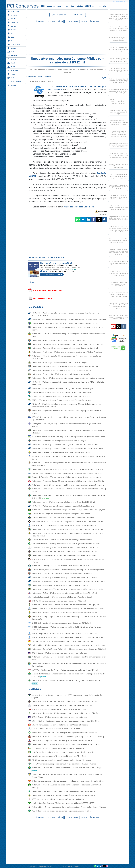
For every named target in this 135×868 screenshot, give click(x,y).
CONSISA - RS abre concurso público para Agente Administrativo (58, 748)
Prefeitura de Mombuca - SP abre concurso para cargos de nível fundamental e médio (67, 589)
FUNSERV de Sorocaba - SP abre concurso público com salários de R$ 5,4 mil (63, 641)
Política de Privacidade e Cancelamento (40, 866)
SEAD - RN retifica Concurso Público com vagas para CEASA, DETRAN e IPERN (63, 803)
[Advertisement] (50, 39)
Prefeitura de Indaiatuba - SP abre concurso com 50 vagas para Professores (119, 79)
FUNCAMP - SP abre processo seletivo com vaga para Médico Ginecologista (63, 388)
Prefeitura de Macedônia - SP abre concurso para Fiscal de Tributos (60, 585)
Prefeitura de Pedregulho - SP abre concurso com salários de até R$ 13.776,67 (64, 566)
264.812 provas (91, 6)
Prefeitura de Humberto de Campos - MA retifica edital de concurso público (63, 795)
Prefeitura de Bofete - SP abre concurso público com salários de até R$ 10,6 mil (64, 593)
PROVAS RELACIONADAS (43, 298)
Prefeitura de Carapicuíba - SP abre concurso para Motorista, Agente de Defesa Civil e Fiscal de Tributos (67, 534)
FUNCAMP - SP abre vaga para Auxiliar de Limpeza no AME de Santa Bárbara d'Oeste (67, 448)
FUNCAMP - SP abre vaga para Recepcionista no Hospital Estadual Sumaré (63, 506)
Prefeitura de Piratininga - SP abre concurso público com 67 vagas (59, 362)
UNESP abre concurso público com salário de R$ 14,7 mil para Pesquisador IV (64, 525)
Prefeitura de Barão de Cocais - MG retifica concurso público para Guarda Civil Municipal (69, 736)
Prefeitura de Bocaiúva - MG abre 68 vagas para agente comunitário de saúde (64, 733)
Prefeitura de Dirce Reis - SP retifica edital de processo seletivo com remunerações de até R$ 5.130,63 (68, 497)
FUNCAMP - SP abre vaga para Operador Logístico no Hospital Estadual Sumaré (65, 444)
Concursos (13, 22)
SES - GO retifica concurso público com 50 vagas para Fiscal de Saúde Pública (64, 764)
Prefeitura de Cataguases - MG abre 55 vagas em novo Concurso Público (62, 740)
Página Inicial (14, 11)
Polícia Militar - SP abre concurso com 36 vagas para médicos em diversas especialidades (69, 645)
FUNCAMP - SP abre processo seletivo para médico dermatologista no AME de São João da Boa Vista (68, 383)
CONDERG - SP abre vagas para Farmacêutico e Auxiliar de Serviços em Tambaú (65, 547)
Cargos (12, 59)
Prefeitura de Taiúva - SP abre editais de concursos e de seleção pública (61, 370)
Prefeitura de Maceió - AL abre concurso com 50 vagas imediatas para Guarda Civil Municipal (66, 786)
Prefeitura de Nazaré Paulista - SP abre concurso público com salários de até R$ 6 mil (67, 344)
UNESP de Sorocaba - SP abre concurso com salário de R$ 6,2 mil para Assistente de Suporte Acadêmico (66, 628)
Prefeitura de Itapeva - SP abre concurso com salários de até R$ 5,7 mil (61, 452)
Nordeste (12, 41)
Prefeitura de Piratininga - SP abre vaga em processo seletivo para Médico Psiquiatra (67, 352)
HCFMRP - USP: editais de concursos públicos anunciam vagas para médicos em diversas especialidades (69, 418)
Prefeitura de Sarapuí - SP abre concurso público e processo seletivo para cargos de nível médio (69, 658)
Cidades (12, 63)
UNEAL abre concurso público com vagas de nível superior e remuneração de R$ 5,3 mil (68, 781)
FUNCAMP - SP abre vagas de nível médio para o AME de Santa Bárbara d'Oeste (65, 577)
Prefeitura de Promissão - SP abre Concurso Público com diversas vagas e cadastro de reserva (67, 328)
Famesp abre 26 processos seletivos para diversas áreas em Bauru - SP (61, 396)
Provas (11, 74)
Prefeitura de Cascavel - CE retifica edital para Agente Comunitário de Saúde (63, 791)
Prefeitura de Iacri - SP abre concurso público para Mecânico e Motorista (62, 574)
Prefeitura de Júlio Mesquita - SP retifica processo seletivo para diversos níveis (64, 555)
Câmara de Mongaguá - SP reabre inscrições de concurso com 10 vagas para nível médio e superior (68, 675)
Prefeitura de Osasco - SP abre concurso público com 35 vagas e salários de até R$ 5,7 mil (69, 510)
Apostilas (12, 15)
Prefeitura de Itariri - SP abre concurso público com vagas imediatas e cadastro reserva (68, 485)
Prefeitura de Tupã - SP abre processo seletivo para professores (58, 340)
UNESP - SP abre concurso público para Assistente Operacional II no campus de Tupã (67, 637)
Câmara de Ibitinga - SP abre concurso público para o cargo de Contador (62, 392)
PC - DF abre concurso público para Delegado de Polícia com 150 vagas (61, 760)
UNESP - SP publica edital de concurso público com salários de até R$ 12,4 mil (64, 633)
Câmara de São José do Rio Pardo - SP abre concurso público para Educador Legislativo (68, 570)
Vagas (11, 66)
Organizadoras (14, 81)
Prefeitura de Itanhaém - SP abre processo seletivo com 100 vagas (59, 441)
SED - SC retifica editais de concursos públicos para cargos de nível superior (63, 752)
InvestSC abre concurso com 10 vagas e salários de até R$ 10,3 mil (59, 756)
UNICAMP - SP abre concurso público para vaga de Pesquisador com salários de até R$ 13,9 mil (68, 560)
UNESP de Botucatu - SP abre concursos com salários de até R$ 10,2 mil (61, 623)
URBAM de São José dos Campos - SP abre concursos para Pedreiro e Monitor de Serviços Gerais (69, 458)
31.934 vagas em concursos (53, 6)
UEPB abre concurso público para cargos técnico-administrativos (59, 799)
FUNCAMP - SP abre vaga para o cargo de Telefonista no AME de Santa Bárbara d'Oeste (68, 581)
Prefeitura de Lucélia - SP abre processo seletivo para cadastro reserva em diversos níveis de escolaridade (69, 464)
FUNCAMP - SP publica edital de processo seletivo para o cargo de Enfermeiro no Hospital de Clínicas (65, 314)
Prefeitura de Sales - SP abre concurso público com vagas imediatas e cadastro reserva (68, 378)
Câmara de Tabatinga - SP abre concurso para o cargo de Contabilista (61, 514)
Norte (11, 37)
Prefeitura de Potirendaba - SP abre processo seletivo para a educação (61, 374)
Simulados (13, 70)
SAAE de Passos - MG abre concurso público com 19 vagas (56, 729)
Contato (12, 85)
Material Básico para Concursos (79, 207)
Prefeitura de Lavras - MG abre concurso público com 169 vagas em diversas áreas (66, 744)
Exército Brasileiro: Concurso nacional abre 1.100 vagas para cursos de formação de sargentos (67, 696)
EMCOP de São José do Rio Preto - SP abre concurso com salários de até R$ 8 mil (65, 670)
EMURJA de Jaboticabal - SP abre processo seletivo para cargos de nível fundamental (67, 473)
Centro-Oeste (14, 44)
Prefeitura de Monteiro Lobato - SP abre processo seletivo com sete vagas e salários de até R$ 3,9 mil (67, 357)
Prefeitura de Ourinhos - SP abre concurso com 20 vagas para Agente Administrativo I (67, 469)
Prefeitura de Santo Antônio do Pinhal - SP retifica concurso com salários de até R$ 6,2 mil (69, 649)
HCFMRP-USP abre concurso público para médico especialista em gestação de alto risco (68, 437)
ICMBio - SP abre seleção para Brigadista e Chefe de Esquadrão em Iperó (62, 400)
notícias (79, 6)
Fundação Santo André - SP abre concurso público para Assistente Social (62, 597)
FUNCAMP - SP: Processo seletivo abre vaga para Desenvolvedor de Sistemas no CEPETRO (69, 319)
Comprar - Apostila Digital (52, 274)
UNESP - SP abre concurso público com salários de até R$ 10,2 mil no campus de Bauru (68, 609)
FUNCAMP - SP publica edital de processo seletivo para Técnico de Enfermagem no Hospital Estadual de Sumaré (66, 405)
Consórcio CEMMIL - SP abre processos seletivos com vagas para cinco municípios (66, 544)
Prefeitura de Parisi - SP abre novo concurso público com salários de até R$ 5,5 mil (66, 366)
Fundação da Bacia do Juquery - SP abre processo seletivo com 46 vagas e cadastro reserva (66, 425)
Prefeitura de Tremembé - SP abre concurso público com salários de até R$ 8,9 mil (66, 605)
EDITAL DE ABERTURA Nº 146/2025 (47, 290)
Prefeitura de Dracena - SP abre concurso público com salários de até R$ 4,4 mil (65, 348)
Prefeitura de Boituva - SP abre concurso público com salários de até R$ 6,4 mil (64, 613)
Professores (13, 52)
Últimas (12, 48)
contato (103, 6)
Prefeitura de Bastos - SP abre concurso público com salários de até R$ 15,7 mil (64, 551)
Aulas (11, 78)
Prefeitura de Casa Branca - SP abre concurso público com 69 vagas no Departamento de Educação (69, 431)
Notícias (12, 19)
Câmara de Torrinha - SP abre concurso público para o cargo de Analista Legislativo (66, 477)
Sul (10, 33)
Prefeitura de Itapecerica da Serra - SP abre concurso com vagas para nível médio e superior (66, 412)
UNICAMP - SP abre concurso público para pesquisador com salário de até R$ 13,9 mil (67, 521)
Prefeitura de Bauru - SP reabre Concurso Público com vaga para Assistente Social (66, 682)
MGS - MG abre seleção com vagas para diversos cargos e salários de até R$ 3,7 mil (66, 721)
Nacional (12, 26)
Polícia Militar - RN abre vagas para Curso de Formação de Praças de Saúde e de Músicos (69, 807)
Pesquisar (79, 15)
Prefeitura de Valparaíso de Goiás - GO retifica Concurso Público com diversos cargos (67, 769)
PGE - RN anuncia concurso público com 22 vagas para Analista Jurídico (61, 811)
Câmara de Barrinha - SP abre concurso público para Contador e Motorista (63, 518)
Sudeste (12, 30)
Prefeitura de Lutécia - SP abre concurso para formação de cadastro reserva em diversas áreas (68, 335)
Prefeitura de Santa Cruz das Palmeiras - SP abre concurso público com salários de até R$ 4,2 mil (69, 490)
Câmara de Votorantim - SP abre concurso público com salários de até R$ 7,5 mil (65, 323)
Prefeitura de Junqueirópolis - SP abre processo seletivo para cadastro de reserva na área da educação (69, 618)
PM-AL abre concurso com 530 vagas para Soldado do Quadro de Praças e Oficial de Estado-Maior (67, 776)
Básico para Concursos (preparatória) (56, 263)
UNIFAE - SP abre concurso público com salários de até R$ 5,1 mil (59, 601)
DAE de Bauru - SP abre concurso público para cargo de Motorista (59, 653)
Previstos (12, 55)
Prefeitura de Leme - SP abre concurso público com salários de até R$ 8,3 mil (63, 502)
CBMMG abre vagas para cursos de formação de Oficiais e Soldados (60, 725)
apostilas (70, 6)
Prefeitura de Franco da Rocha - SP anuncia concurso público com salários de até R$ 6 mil (69, 481)
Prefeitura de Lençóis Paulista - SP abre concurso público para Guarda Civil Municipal (67, 529)
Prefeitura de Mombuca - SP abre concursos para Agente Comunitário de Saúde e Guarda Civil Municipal (69, 665)
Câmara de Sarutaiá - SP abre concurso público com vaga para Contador (62, 540)
